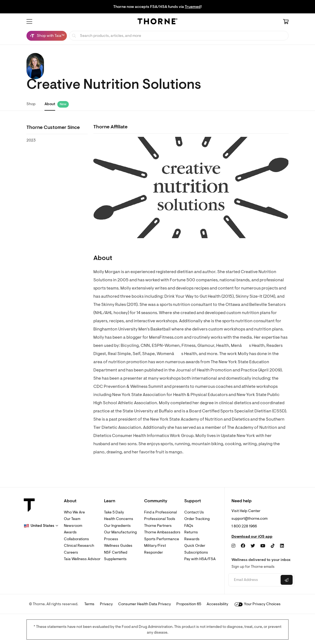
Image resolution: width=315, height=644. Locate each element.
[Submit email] (287, 580)
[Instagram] (233, 546)
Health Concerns (119, 519)
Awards (70, 532)
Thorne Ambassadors (162, 532)
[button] (29, 22)
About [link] (50, 104)
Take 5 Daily (114, 512)
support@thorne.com (249, 519)
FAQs (189, 526)
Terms (89, 604)
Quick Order (195, 546)
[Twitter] (253, 546)
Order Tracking (197, 519)
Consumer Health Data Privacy (145, 604)
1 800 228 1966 (244, 526)
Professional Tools (160, 519)
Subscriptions (196, 552)
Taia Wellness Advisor (82, 559)
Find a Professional (161, 512)
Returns (191, 532)
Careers (71, 552)
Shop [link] (31, 104)
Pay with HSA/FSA (200, 559)
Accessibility (217, 604)
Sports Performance (162, 539)
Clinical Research (79, 546)
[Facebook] (243, 546)
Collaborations (76, 539)
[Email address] (254, 580)
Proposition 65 (189, 604)
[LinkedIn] (282, 546)
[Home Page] (157, 22)
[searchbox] (179, 36)
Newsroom (73, 526)
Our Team (72, 519)
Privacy (106, 604)
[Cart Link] (286, 22)
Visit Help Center (246, 511)
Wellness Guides (118, 546)
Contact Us (194, 512)
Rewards (192, 539)
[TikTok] (273, 546)
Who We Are (74, 512)
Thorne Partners (158, 526)
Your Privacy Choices (258, 604)
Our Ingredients (117, 526)
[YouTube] (263, 546)
